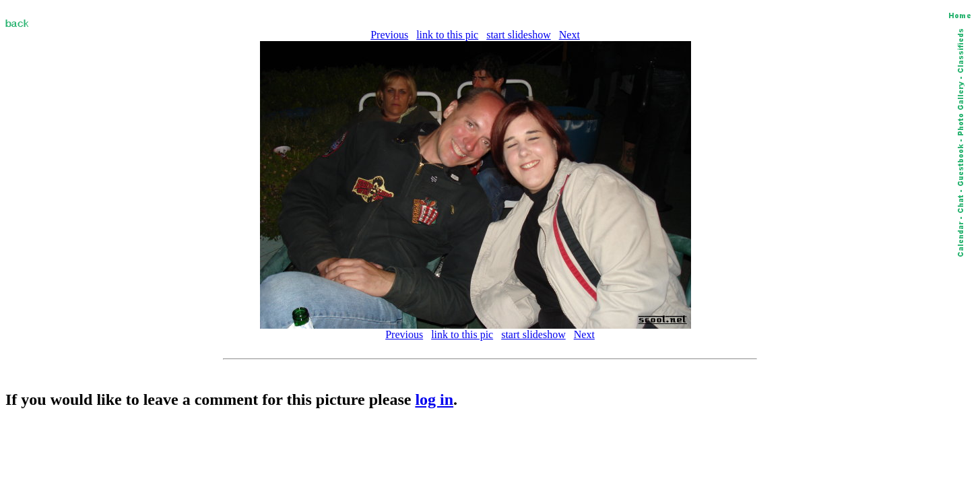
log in (434, 399)
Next (569, 35)
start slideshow (519, 35)
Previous (389, 35)
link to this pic (447, 35)
